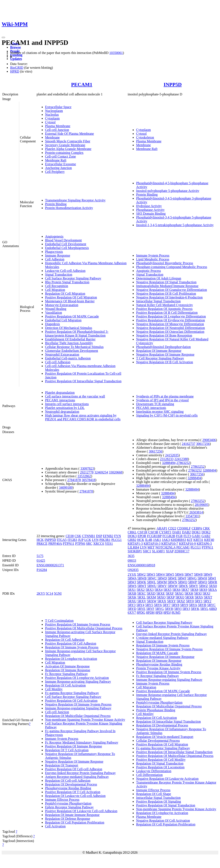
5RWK (142, 582)
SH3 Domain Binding (151, 214)
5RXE (161, 594)
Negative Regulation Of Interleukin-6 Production (169, 297)
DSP (99, 536)
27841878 (74, 480)
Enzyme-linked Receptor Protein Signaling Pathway (80, 773)
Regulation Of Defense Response (68, 819)
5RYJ (186, 609)
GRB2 (132, 540)
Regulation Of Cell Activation (65, 685)
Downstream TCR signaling (155, 404)
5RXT (208, 597)
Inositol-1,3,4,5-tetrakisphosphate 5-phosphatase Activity (175, 225)
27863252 (183, 463)
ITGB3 (72, 540)
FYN (117, 536)
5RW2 (141, 574)
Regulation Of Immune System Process (72, 647)
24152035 (172, 455)
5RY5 (149, 605)
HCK (40, 540)
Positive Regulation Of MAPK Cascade (72, 316)
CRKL (132, 532)
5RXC (141, 594)
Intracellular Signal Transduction (158, 301)
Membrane (52, 137)
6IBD (213, 609)
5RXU (132, 601)
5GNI (58, 594)
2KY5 (41, 594)
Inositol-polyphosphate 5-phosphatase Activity (168, 191)
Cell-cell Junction (57, 130)
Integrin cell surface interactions (67, 404)
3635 (131, 556)
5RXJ (206, 594)
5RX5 (167, 590)
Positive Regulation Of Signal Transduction (166, 805)
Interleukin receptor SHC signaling (160, 412)
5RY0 (190, 601)
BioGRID (17, 68)
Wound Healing (56, 309)
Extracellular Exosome (60, 164)
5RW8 (198, 574)
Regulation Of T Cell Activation (67, 750)
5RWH (202, 578)
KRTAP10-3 (152, 544)
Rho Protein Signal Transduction (67, 282)
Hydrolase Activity (149, 206)
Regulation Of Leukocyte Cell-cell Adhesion (75, 796)
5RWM (162, 582)
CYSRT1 (165, 532)
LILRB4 (133, 547)
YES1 (109, 544)
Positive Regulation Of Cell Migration (71, 297)
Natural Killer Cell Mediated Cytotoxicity (164, 305)
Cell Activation (55, 826)
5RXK (132, 597)
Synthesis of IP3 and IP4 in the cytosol (162, 400)
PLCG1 (116, 540)
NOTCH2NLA (165, 547)
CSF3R (153, 532)
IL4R (149, 540)
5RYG (160, 609)
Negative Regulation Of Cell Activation (163, 821)
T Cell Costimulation (59, 621)
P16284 (42, 570)
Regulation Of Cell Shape (153, 794)
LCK (88, 540)
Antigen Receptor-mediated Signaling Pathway (77, 777)
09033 (132, 561)
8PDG (141, 613)
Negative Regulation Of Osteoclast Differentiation (170, 332)
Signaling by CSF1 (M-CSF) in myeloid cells (167, 415)
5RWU (152, 586)
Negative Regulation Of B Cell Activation (164, 362)
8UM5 (176, 613)
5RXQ (180, 597)
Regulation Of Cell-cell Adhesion (68, 781)
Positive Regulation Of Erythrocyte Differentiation (170, 320)
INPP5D (173, 84)
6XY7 (132, 613)
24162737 (188, 444)
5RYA (193, 605)
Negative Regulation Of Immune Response (165, 354)
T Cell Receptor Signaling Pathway (160, 358)
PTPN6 (80, 544)
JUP (81, 540)
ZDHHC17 (182, 551)
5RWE (172, 578)
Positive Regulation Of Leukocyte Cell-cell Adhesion (81, 811)
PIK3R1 (105, 540)
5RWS (132, 586)
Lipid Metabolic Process (153, 259)
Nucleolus (52, 115)
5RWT (142, 586)
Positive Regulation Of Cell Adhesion (71, 643)
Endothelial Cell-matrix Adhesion (68, 358)
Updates (16, 59)
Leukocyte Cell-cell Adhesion (65, 271)
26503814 (196, 512)
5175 (40, 556)
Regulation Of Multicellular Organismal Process (78, 716)
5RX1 (132, 590)
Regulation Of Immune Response (159, 351)
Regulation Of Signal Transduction (160, 763)
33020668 (115, 472)
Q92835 (133, 570)
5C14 (49, 594)
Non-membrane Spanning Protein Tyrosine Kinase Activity (85, 720)
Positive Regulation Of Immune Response (74, 746)
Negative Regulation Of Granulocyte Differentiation (171, 290)
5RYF (150, 609)
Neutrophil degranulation (62, 412)
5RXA (212, 590)
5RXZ (181, 601)
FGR (179, 536)
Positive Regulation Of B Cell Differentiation (167, 313)
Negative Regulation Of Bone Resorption (164, 335)
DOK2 (206, 532)
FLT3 (187, 536)
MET (151, 547)
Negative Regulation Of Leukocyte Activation (167, 779)
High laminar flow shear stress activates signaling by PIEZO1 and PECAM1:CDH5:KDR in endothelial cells (83, 417)
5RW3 (151, 574)
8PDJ (167, 613)
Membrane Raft (56, 160)
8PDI (159, 613)
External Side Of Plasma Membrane (69, 134)
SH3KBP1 (135, 551)
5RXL (141, 597)
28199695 (201, 505)
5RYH (169, 609)
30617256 (203, 444)
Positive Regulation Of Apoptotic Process (164, 309)
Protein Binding (56, 204)
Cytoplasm (52, 118)
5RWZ (203, 586)
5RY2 (207, 601)
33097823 (87, 468)
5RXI (198, 594)
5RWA (132, 578)
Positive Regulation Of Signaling (158, 801)
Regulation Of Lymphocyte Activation (71, 659)
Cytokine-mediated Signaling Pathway (162, 638)
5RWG (192, 578)
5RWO (183, 582)
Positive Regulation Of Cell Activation (71, 701)
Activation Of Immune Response (67, 666)
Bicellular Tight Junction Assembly (69, 343)
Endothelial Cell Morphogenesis (67, 248)
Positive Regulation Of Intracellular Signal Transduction (83, 381)
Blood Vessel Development (63, 240)
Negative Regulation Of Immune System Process (78, 704)
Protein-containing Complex (64, 153)
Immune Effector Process (62, 800)
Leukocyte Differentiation (154, 771)
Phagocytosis (54, 252)
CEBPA (197, 528)
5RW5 (170, 574)
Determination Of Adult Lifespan (159, 278)
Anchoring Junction (58, 168)
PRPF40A (55, 544)
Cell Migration (55, 290)
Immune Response (58, 255)
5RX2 (141, 590)
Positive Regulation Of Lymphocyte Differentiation (171, 316)
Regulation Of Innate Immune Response (72, 815)
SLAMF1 (158, 551)
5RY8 (175, 605)
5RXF (170, 594)
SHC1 (147, 551)
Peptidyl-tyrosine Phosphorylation (68, 803)
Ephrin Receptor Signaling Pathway (69, 807)
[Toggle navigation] (3, 37)
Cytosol (50, 122)
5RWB (142, 578)
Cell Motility (54, 689)
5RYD (132, 609)
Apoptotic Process (148, 271)
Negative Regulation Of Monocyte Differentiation (170, 324)
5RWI (212, 578)
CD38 (70, 536)
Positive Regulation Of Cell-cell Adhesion (74, 769)
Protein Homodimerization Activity (69, 208)
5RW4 (160, 574)
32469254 (101, 472)
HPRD (15, 71)
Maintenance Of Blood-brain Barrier (70, 301)
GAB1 (196, 536)
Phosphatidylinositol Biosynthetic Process (164, 263)
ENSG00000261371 (50, 565)
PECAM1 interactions (60, 400)
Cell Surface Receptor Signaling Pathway (73, 278)
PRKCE (42, 544)
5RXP (171, 597)
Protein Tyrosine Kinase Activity (158, 668)
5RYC (211, 605)
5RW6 (179, 574)
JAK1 (157, 540)
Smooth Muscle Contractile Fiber (68, 141)
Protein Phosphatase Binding (156, 710)
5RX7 (185, 590)
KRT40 (209, 540)
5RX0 (213, 586)
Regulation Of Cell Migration (65, 294)
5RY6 (158, 605)
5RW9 (208, 574)
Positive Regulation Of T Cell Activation (73, 792)
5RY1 (199, 601)
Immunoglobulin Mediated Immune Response (167, 286)
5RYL (204, 609)
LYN (95, 540)
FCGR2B (169, 536)
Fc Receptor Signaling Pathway (66, 674)
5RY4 (140, 605)
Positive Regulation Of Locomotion (160, 767)
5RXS (199, 597)
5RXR (189, 597)
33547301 (192, 516)
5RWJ (132, 582)
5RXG (179, 594)
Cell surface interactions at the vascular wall (75, 396)
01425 (41, 561)
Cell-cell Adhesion (58, 362)
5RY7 (167, 605)
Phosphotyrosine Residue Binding (68, 788)
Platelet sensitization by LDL (65, 408)
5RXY (171, 601)
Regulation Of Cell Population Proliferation (75, 822)
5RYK (195, 609)
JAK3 (166, 540)
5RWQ (202, 582)
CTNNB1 (89, 536)
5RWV (162, 586)
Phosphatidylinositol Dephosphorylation (163, 347)
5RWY (193, 586)
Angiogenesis (54, 236)
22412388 (181, 459)
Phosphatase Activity (150, 210)
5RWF (182, 578)
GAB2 (206, 536)
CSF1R (142, 532)
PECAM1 (82, 84)
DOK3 (132, 536)
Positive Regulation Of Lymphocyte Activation (77, 678)
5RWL (151, 582)
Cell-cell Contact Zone (60, 156)
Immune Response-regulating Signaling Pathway (78, 708)
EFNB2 (108, 536)
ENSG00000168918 (141, 565)
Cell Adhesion (55, 259)
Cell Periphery (55, 172)
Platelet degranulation (60, 393)
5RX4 (158, 590)
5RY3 (131, 605)
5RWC (152, 578)
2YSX (132, 574)
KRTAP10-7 (170, 544)
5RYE (141, 609)
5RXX (162, 601)
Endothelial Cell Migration (63, 320)
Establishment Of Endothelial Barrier (70, 339)
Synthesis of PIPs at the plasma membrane (165, 396)
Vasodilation (54, 313)
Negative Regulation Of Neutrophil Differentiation (170, 328)
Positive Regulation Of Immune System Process (78, 624)
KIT (190, 540)
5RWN (172, 582)
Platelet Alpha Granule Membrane (68, 149)
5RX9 (203, 590)
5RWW (173, 586)
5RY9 (184, 605)
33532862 (84, 476)
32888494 (169, 463)
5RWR (213, 582)
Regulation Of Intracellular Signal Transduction (168, 721)
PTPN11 (69, 544)
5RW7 (189, 574)
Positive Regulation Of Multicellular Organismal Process (84, 628)
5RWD (162, 578)
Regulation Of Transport (62, 765)
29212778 (87, 472)
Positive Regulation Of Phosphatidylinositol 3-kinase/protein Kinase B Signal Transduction (77, 334)
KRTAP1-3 (135, 544)
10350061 (116, 53)
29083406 (209, 440)
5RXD (151, 594)
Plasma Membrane (58, 126)
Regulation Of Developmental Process (71, 784)
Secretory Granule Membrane (65, 145)
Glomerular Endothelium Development (72, 351)
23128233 (167, 459)
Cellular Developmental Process (158, 741)
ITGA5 (62, 540)
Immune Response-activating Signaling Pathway (78, 682)
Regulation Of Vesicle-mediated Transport (165, 737)
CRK (206, 528)
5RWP (192, 582)
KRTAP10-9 (187, 544)
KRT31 (198, 540)
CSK (78, 536)
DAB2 (186, 532)
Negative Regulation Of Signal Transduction (166, 282)
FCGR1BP (154, 536)
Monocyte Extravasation (62, 305)
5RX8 (194, 590)
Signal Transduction (59, 274)
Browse (15, 47)
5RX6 (176, 590)
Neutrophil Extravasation (62, 354)
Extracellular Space (58, 107)
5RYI (178, 609)
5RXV (142, 601)
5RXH (189, 594)
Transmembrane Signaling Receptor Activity (75, 200)
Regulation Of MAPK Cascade (157, 653)
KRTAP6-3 (204, 544)
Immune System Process (153, 255)
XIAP (170, 551)
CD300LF (184, 528)
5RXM (151, 597)
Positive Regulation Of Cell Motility (161, 760)
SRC (89, 544)
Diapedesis (52, 324)
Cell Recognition (57, 286)
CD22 (172, 528)
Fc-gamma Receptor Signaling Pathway (72, 693)
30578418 (88, 480)
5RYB (202, 605)
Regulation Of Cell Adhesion (65, 640)
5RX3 (150, 590)
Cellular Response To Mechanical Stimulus (74, 347)
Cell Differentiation (149, 775)
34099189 (66, 488)
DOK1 (196, 532)
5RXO (161, 597)
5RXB (132, 594)
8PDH (150, 613)
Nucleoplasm (54, 111)
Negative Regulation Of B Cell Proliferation (166, 294)
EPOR (142, 536)
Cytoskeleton (145, 137)
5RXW (152, 601)
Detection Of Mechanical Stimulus (69, 328)
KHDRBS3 (178, 540)
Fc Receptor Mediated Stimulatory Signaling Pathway (82, 742)
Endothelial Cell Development (66, 244)
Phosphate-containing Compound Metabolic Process (172, 267)
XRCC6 (99, 544)
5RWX (183, 586)
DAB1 (177, 532)
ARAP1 (162, 528)
